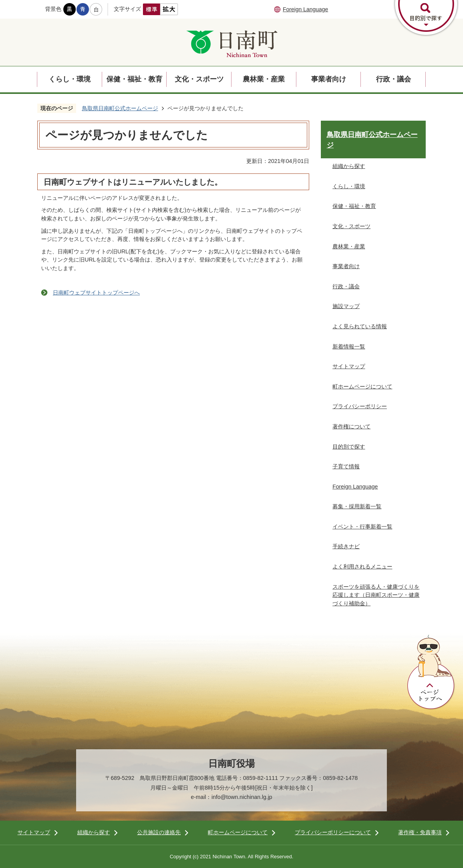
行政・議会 (393, 79)
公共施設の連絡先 (159, 832)
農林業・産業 (264, 79)
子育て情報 (346, 466)
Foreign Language (305, 9)
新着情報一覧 (349, 347)
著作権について (352, 426)
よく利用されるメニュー (362, 567)
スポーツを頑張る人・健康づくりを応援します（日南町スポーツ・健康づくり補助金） (376, 595)
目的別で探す (349, 447)
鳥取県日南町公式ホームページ (120, 108)
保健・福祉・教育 (134, 79)
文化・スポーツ (199, 79)
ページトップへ (431, 672)
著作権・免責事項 (420, 832)
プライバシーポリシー (360, 406)
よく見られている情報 (360, 326)
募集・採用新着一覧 (357, 506)
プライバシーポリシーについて (333, 832)
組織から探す (349, 166)
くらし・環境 (70, 79)
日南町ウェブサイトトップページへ (96, 293)
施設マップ (346, 306)
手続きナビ (346, 546)
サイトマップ (349, 366)
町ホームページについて (362, 386)
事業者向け (329, 79)
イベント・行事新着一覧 (362, 527)
